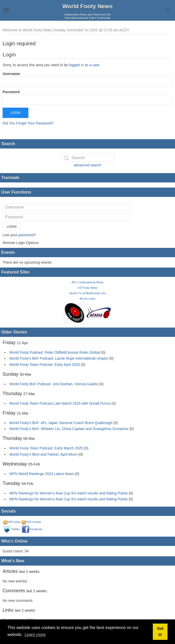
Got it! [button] (160, 632)
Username (11, 74)
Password (11, 92)
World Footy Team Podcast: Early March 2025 (46, 448)
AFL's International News (87, 282)
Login (15, 113)
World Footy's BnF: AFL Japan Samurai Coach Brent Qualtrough (61, 423)
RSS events (31, 522)
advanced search (88, 165)
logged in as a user (84, 65)
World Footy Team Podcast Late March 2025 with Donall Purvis (60, 403)
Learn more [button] (35, 635)
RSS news (12, 522)
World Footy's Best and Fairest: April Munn (43, 454)
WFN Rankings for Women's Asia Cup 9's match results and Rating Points (69, 493)
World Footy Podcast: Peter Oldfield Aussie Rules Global (55, 352)
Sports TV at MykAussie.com (87, 293)
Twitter (11, 529)
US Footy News (87, 288)
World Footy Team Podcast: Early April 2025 (45, 365)
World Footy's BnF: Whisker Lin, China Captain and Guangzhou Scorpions (69, 429)
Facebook (32, 529)
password (26, 235)
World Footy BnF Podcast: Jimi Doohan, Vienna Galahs (54, 384)
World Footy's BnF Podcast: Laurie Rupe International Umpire (59, 358)
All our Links (88, 299)
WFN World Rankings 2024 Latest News (42, 474)
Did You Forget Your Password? (28, 123)
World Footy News (88, 6)
